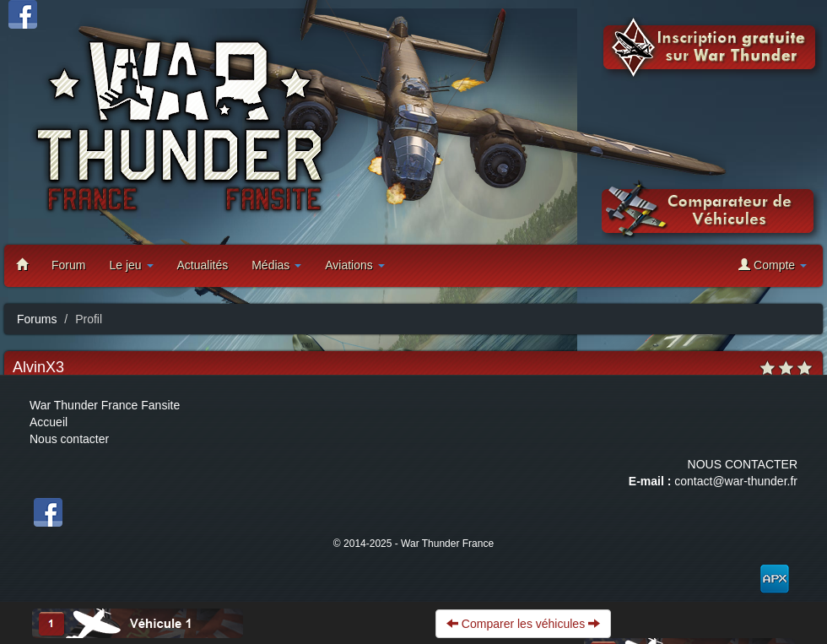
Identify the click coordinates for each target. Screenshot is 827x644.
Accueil (49, 422)
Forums (37, 319)
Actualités (203, 265)
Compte (773, 265)
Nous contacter (69, 439)
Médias (276, 265)
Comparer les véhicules (523, 623)
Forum (68, 265)
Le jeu (131, 265)
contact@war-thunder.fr (736, 481)
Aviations (354, 265)
